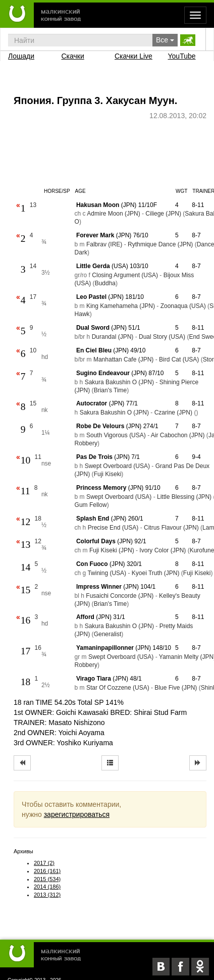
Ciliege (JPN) (163, 214)
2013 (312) (47, 895)
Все (165, 40)
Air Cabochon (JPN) (178, 435)
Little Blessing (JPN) (184, 497)
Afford (85, 617)
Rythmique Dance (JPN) (160, 244)
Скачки (73, 56)
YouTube (182, 56)
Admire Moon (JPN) (113, 214)
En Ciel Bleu (94, 350)
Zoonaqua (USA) (183, 306)
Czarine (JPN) (173, 412)
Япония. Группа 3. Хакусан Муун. (95, 100)
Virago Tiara (94, 679)
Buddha (105, 283)
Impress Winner (99, 587)
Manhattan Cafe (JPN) (123, 359)
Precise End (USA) (113, 528)
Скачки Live (133, 56)
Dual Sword (93, 328)
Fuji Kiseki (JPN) (112, 550)
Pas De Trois (94, 457)
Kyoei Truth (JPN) (156, 573)
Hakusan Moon (98, 205)
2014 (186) (47, 887)
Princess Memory (101, 488)
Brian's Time (111, 390)
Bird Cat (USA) (179, 359)
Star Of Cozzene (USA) (118, 688)
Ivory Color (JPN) (163, 550)
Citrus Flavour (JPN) (171, 528)
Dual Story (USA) (162, 337)
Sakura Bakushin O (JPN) (119, 382)
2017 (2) (44, 863)
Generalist (108, 634)
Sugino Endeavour (103, 373)
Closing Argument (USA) (125, 275)
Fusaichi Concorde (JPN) (120, 596)
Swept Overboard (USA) (117, 466)
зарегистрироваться (77, 814)
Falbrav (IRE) (104, 244)
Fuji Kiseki (108, 474)
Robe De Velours (100, 426)
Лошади (21, 56)
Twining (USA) (107, 573)
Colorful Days (96, 541)
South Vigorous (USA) (116, 435)
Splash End (93, 519)
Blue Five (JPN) (176, 688)
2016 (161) (47, 871)
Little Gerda (93, 266)
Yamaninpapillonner (105, 648)
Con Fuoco (92, 564)
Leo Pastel (91, 297)
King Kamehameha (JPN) (121, 306)
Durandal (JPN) (113, 337)
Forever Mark (95, 235)
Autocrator (92, 403)
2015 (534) (47, 879)
